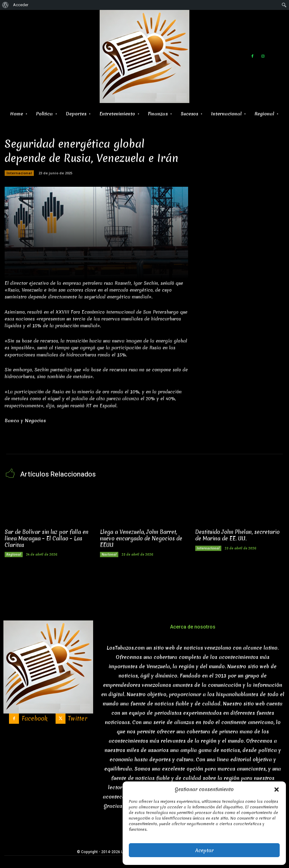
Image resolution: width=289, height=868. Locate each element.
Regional (14, 554)
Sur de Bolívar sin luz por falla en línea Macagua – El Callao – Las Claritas (47, 538)
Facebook (35, 719)
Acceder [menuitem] (21, 5)
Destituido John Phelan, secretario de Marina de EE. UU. (237, 535)
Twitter (78, 719)
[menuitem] (5, 5)
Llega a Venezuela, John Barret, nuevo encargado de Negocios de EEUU (141, 538)
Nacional (109, 554)
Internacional (19, 173)
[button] (277, 790)
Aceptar (204, 850)
